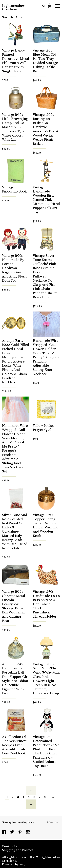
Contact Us (10, 846)
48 (54, 797)
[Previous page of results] (31, 790)
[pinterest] (20, 832)
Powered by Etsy (14, 864)
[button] (19, 17)
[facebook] (4, 832)
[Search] (44, 7)
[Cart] (49, 7)
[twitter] (12, 832)
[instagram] (28, 832)
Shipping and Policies (18, 850)
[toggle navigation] (58, 6)
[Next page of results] (31, 804)
